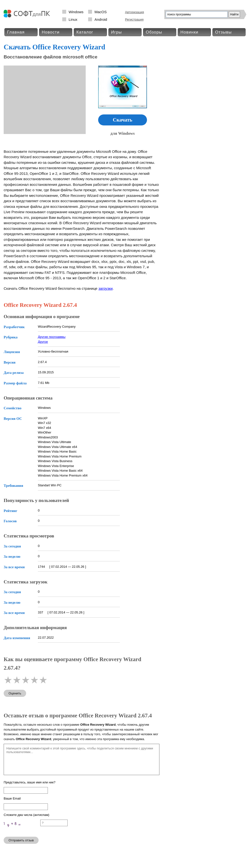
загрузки (105, 288)
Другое (43, 342)
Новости (51, 32)
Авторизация (135, 12)
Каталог (85, 32)
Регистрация (134, 19)
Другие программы (52, 337)
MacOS (101, 12)
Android (101, 19)
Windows (76, 12)
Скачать (123, 120)
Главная (16, 32)
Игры (116, 32)
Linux (73, 19)
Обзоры (154, 32)
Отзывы (223, 32)
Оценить (15, 693)
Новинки (189, 32)
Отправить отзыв (21, 840)
